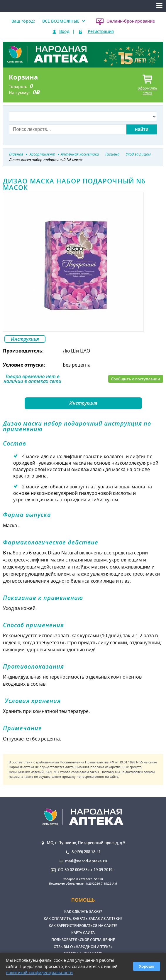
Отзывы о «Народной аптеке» (83, 947)
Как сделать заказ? (83, 911)
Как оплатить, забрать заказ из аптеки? (83, 919)
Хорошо (147, 966)
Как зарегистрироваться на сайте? (83, 926)
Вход (64, 31)
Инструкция (25, 339)
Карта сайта (83, 933)
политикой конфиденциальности (39, 973)
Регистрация (101, 31)
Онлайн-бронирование (131, 21)
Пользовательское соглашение (83, 940)
